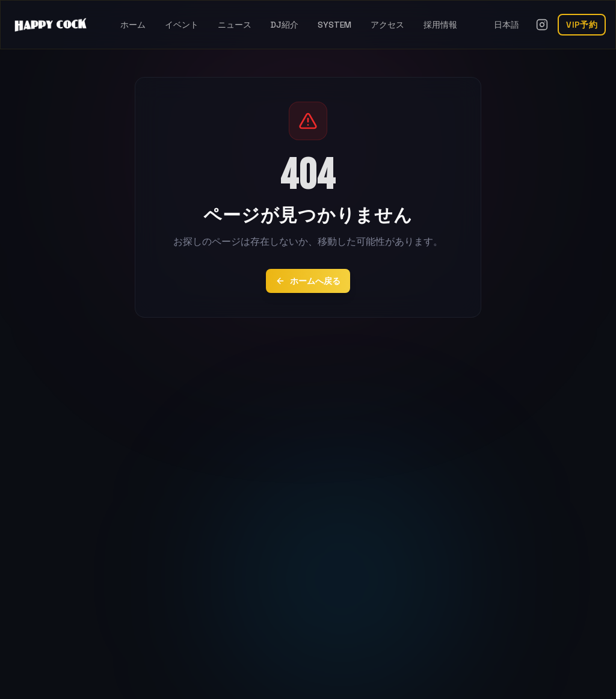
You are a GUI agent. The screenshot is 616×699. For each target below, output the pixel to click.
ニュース (235, 25)
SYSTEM (334, 25)
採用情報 (440, 25)
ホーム (133, 25)
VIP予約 (582, 25)
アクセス (387, 25)
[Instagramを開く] (542, 25)
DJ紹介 (285, 25)
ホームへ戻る (308, 281)
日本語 (507, 25)
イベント (182, 25)
